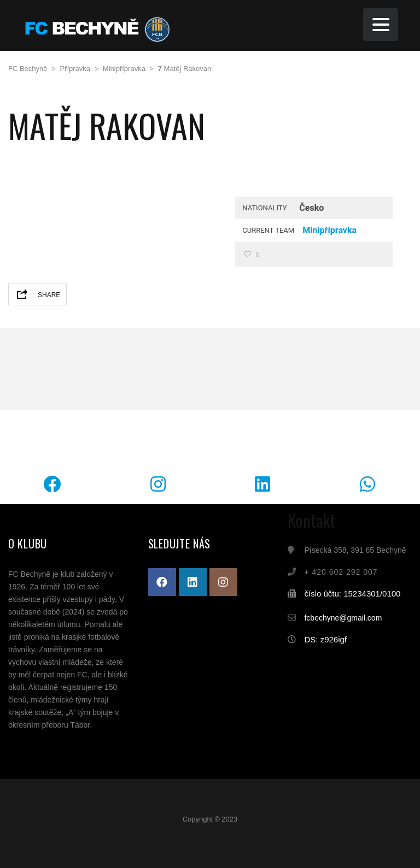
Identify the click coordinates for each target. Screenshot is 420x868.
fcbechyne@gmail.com (343, 618)
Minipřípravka (329, 230)
